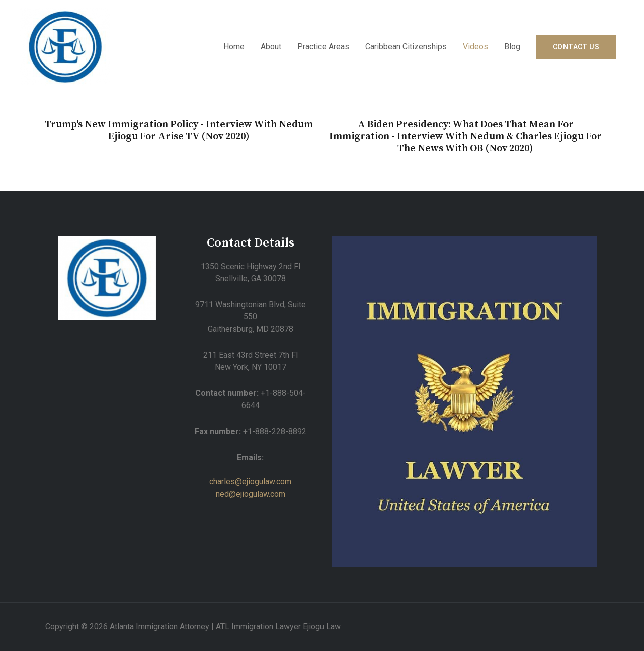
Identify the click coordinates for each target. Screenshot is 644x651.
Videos (475, 47)
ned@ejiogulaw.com (251, 494)
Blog (512, 47)
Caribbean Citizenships (406, 47)
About (271, 47)
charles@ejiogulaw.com (250, 482)
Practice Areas (323, 47)
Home (234, 47)
